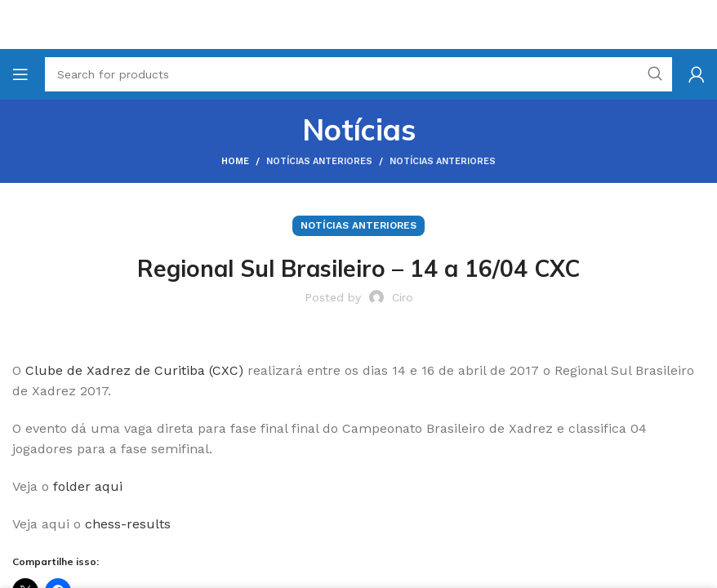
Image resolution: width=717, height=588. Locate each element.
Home (235, 161)
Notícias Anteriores (319, 161)
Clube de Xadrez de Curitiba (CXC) (134, 370)
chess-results (128, 524)
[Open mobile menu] (20, 74)
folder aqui (88, 486)
